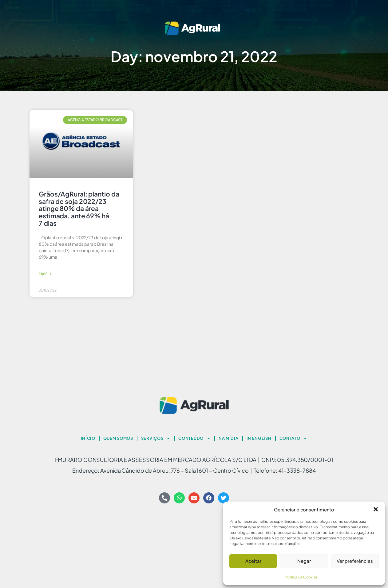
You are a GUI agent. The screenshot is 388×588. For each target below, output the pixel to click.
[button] (376, 509)
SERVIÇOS (156, 438)
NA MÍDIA (229, 438)
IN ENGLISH (259, 438)
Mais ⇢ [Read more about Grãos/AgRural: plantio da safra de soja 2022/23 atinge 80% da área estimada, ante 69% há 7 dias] (45, 274)
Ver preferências (355, 561)
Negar (304, 561)
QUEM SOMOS (118, 438)
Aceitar (253, 561)
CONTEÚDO (194, 438)
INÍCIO (88, 438)
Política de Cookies (301, 577)
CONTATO (293, 438)
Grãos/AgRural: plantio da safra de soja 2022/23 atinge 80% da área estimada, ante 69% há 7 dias (79, 209)
